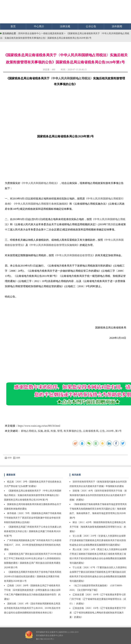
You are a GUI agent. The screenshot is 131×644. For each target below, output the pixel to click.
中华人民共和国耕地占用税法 (71, 78)
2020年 (110, 431)
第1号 (118, 431)
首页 (13, 26)
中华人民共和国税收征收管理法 (75, 255)
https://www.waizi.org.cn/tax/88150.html (39, 426)
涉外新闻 (117, 26)
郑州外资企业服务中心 (30, 33)
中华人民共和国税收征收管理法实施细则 (54, 245)
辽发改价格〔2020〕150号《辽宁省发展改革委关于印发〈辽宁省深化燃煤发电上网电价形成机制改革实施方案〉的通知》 (98, 613)
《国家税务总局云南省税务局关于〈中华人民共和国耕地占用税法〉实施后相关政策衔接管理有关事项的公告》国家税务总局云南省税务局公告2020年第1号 (33, 495)
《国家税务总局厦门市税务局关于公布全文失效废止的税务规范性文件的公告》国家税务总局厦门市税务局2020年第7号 (33, 531)
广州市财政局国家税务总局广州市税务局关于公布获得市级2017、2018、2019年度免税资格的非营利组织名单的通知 (33, 545)
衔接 (53, 431)
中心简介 (39, 26)
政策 (47, 431)
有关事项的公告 (73, 431)
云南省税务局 (91, 431)
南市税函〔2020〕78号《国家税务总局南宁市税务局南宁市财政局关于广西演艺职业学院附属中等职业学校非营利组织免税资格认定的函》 (33, 518)
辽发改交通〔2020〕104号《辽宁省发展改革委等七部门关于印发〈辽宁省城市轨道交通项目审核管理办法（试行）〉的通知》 (98, 599)
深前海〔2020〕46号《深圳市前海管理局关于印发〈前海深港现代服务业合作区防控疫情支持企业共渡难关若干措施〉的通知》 (98, 495)
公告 (102, 431)
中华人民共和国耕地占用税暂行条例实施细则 (41, 204)
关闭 (17, 458)
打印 (8, 458)
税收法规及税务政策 (54, 33)
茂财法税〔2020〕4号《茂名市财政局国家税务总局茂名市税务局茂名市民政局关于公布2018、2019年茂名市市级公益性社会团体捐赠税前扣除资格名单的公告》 (32, 608)
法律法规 (65, 26)
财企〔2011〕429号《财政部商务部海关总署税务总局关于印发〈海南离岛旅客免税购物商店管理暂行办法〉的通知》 (98, 527)
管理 (60, 431)
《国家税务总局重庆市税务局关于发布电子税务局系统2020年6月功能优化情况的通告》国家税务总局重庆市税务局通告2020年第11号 (33, 577)
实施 (40, 431)
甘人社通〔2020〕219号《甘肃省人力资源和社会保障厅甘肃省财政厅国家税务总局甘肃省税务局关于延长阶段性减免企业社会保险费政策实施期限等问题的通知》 (98, 540)
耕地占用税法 (29, 431)
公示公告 (91, 26)
